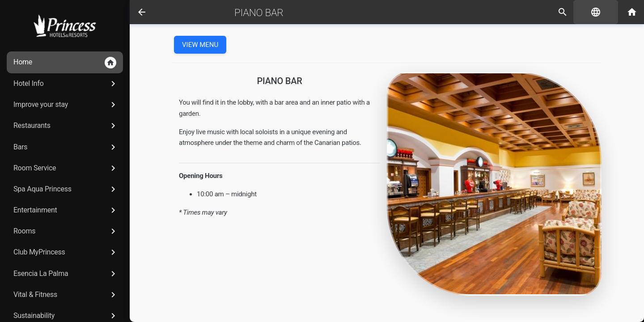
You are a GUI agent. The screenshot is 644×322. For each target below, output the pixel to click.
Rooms (66, 231)
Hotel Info (66, 84)
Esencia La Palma (66, 274)
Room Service (66, 168)
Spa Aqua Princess (66, 189)
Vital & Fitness (66, 295)
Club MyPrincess (66, 252)
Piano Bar (259, 13)
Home (65, 63)
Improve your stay (66, 105)
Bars (66, 147)
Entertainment (66, 210)
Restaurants (66, 126)
